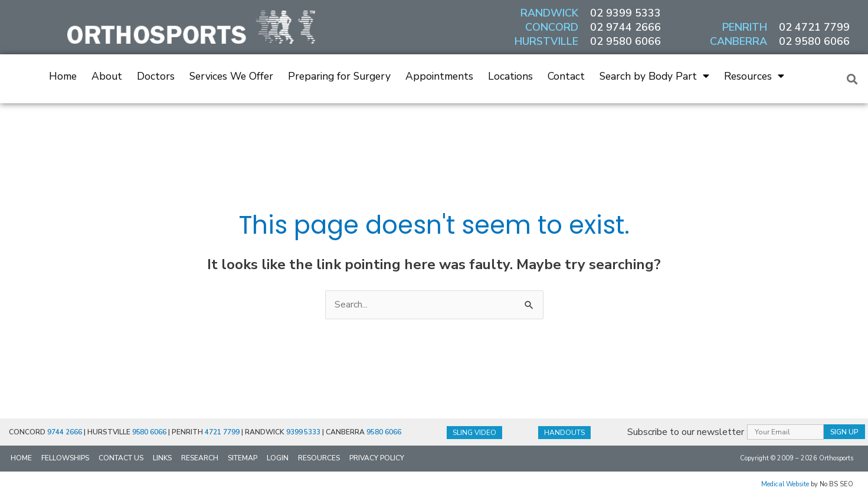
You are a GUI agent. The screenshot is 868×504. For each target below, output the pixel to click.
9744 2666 (65, 433)
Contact (566, 76)
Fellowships (65, 459)
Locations (510, 76)
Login (278, 459)
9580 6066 (150, 433)
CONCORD (552, 27)
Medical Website (785, 485)
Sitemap (243, 459)
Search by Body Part (654, 76)
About (107, 76)
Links (162, 459)
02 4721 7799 (814, 27)
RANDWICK (549, 13)
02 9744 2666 (625, 27)
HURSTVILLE (546, 41)
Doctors (156, 76)
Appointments (439, 76)
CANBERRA (738, 41)
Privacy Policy (377, 459)
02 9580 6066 (625, 41)
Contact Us (121, 459)
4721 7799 (223, 433)
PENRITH (745, 27)
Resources (754, 76)
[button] (852, 79)
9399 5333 (304, 433)
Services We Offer (231, 76)
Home (63, 76)
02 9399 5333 (625, 13)
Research (200, 459)
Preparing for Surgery (339, 76)
